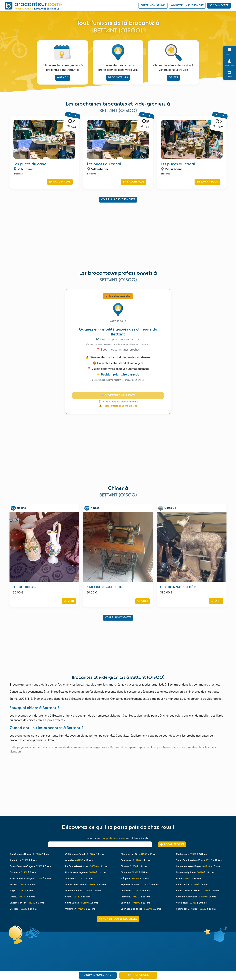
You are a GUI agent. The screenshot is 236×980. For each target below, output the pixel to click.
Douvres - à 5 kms (23, 873)
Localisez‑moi (172, 844)
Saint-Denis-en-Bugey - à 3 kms (31, 867)
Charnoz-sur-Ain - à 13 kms (139, 854)
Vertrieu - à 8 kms (23, 885)
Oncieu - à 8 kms (22, 897)
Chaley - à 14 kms (134, 867)
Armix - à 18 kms (189, 879)
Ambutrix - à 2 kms (24, 860)
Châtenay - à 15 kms (135, 891)
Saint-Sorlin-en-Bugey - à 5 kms (31, 879)
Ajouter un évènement (187, 6)
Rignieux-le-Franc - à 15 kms (140, 885)
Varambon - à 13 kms (80, 909)
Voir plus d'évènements (118, 200)
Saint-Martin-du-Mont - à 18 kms (197, 891)
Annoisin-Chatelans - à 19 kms (196, 897)
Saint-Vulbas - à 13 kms (82, 903)
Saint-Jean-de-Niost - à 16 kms (141, 909)
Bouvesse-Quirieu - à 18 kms (195, 873)
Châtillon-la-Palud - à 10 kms (85, 854)
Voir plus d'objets (118, 618)
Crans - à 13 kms (78, 897)
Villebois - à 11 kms (79, 879)
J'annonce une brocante (138, 976)
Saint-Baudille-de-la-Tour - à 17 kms (199, 860)
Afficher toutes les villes (118, 919)
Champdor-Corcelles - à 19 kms (196, 909)
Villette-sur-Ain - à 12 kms (83, 891)
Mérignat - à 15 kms (135, 879)
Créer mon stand (153, 6)
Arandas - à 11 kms (79, 860)
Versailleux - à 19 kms (191, 903)
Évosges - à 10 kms (24, 909)
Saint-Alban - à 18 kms (192, 885)
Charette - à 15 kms (135, 873)
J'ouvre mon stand (98, 975)
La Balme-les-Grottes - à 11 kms (86, 867)
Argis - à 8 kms (22, 891)
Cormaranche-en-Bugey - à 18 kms (198, 867)
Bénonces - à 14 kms (135, 860)
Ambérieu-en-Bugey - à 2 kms (29, 854)
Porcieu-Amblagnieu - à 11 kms (86, 873)
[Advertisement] (118, 229)
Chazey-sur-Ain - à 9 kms (27, 903)
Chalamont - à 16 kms (191, 854)
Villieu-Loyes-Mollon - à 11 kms (86, 885)
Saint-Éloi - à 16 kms (135, 903)
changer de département (113, 838)
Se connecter (219, 6)
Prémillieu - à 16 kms (135, 897)
